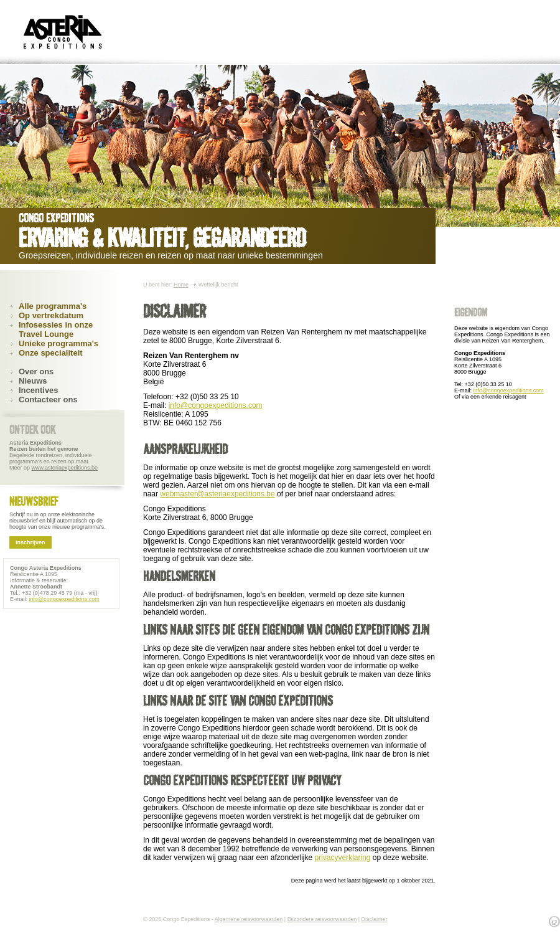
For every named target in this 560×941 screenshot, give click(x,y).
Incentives (39, 390)
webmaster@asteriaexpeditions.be (217, 494)
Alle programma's (53, 306)
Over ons (36, 371)
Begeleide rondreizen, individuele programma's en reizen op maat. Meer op (54, 455)
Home (181, 285)
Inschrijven (30, 542)
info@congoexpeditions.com (216, 405)
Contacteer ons (48, 400)
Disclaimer (375, 919)
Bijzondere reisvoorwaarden (322, 919)
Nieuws (33, 381)
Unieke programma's (58, 343)
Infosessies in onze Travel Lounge (56, 329)
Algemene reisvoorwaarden (249, 919)
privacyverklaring (342, 858)
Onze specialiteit (51, 353)
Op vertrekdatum (51, 315)
